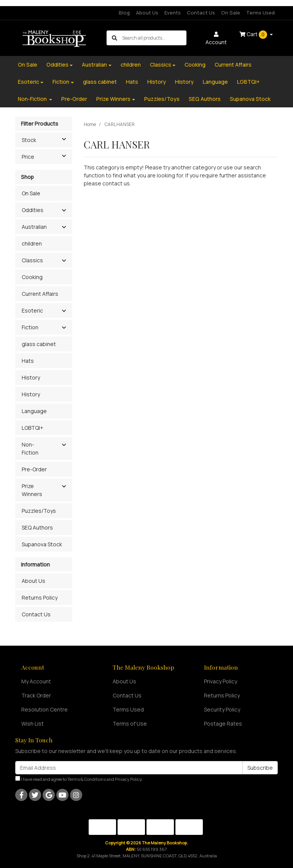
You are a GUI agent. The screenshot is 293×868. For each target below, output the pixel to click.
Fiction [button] (30, 327)
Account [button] (216, 39)
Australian (94, 65)
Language (215, 82)
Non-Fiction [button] (30, 448)
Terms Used (260, 13)
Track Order (36, 695)
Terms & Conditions (87, 779)
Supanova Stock (250, 99)
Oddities (57, 65)
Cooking (195, 65)
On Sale (231, 13)
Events (173, 13)
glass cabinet (100, 82)
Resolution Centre (45, 709)
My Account (36, 681)
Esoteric (29, 82)
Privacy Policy (221, 681)
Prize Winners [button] (32, 490)
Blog (124, 13)
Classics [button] (32, 260)
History (157, 82)
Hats (132, 82)
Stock (47, 139)
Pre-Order (74, 99)
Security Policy (222, 709)
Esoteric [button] (32, 310)
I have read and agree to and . (79, 779)
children (131, 65)
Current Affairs (233, 65)
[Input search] (154, 38)
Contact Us (201, 13)
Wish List (33, 724)
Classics (161, 65)
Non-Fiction (33, 99)
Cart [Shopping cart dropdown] (254, 35)
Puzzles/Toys (162, 99)
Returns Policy (40, 598)
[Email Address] (129, 768)
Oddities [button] (33, 210)
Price (47, 156)
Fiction (61, 82)
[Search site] (115, 38)
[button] (64, 211)
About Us (147, 13)
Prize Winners (113, 99)
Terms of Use (130, 724)
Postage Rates (223, 724)
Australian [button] (34, 227)
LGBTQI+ (248, 82)
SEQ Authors (205, 99)
